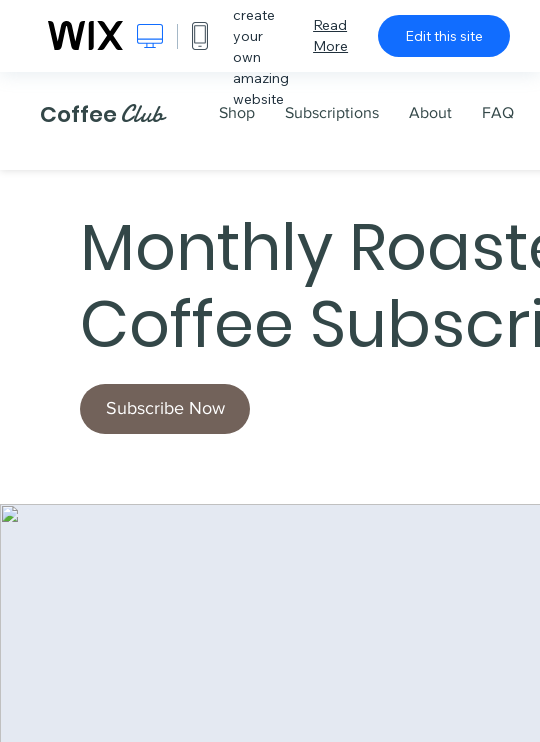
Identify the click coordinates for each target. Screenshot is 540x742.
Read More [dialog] (330, 35)
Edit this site (444, 36)
